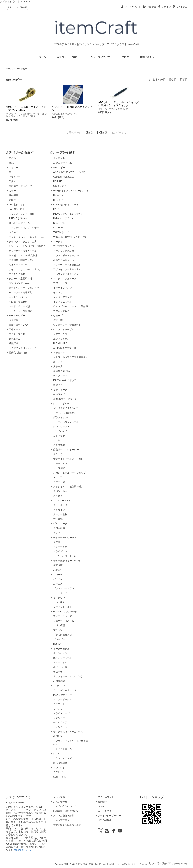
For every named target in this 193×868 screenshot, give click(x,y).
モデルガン (59, 772)
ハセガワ (58, 570)
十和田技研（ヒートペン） (67, 561)
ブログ (125, 57)
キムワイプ (59, 394)
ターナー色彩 (60, 514)
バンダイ (58, 579)
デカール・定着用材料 (20, 279)
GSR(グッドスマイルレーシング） (71, 191)
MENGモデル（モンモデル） (68, 214)
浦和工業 (58, 320)
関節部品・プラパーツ (20, 186)
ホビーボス (59, 672)
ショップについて (101, 57)
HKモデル (58, 195)
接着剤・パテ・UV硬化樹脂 (23, 255)
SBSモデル (59, 223)
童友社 (57, 542)
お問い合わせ (147, 57)
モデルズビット (61, 727)
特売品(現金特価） (19, 353)
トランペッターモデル (65, 556)
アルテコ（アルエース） (66, 279)
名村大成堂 (59, 681)
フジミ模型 (59, 625)
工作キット (15, 330)
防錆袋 (12, 200)
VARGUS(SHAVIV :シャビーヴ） (70, 237)
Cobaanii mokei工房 (64, 177)
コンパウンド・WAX (20, 283)
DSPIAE (58, 181)
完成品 (12, 158)
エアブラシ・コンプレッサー (24, 228)
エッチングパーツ (18, 297)
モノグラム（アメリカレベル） (69, 732)
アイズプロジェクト (64, 246)
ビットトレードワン (64, 588)
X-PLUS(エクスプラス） (66, 348)
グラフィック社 (61, 417)
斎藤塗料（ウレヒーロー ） (67, 450)
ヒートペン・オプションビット (25, 288)
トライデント (60, 551)
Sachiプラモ (60, 777)
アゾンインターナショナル (67, 269)
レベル (57, 754)
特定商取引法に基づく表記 (67, 825)
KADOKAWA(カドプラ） (66, 380)
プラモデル (15, 232)
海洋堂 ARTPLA (62, 371)
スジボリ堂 (59, 482)
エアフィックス (61, 339)
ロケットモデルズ (63, 758)
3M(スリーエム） (62, 501)
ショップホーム (61, 797)
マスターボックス (63, 699)
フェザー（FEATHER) (65, 621)
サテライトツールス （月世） (69, 459)
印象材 (12, 181)
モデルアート (60, 718)
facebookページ (23, 850)
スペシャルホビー (63, 491)
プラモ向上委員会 (63, 635)
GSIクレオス (60, 186)
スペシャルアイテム (19, 223)
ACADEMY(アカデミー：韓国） (70, 172)
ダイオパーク (60, 524)
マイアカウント (133, 7)
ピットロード (60, 593)
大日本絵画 (59, 528)
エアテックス (60, 334)
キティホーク (60, 390)
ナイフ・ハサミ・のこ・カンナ (25, 269)
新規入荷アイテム (63, 163)
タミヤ (57, 533)
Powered (164, 864)
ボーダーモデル (61, 649)
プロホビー (59, 639)
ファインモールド (63, 607)
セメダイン (59, 510)
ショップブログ (61, 820)
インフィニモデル (63, 302)
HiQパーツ (59, 200)
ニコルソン (59, 686)
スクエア (58, 477)
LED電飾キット (17, 205)
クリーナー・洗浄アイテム (23, 251)
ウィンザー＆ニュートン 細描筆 (71, 306)
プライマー (15, 177)
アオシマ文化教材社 (64, 251)
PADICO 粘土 (17, 209)
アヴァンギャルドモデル (66, 255)
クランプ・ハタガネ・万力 (23, 242)
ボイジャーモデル (63, 658)
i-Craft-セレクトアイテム (66, 205)
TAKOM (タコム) (62, 232)
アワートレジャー (63, 283)
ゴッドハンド (60, 431)
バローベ (58, 575)
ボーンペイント (61, 653)
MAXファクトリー (63, 695)
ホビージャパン (61, 662)
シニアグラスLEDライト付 (23, 348)
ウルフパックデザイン (65, 330)
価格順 (172, 80)
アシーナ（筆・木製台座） (67, 265)
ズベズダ (58, 496)
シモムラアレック (63, 463)
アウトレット (60, 768)
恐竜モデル (15, 339)
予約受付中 (59, 158)
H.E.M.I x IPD (60, 343)
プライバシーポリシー (109, 816)
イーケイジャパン (63, 288)
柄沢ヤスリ (59, 385)
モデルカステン (61, 722)
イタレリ (58, 292)
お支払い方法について (65, 806)
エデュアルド (60, 353)
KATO (56, 209)
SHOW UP (59, 228)
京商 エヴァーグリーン (65, 399)
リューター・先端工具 (20, 292)
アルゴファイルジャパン (66, 274)
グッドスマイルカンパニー (67, 408)
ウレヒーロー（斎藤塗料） (67, 325)
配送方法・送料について (66, 811)
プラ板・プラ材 (17, 334)
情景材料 (14, 320)
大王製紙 (58, 519)
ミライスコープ (61, 713)
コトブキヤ (59, 436)
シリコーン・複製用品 (20, 311)
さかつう (58, 454)
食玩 (11, 163)
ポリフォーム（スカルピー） (68, 676)
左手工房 (58, 584)
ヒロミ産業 (59, 602)
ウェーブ (58, 316)
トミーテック (60, 547)
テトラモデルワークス (65, 538)
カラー (12, 191)
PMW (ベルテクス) (63, 218)
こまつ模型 (59, 445)
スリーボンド (60, 505)
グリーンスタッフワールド (67, 422)
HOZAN (57, 644)
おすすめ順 (159, 80)
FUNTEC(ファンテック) (66, 612)
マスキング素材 (17, 274)
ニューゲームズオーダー (66, 690)
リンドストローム (63, 749)
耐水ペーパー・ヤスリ (20, 265)
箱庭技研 (58, 565)
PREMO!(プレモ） (18, 218)
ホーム (42, 57)
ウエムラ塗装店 (61, 311)
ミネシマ (58, 709)
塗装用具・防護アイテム (22, 260)
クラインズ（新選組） (65, 413)
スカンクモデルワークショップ (69, 473)
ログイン (166, 7)
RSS (100, 820)
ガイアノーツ (60, 376)
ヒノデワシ (59, 598)
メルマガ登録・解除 (64, 816)
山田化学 (58, 736)
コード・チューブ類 (19, 306)
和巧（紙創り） (61, 763)
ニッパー (14, 168)
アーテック (59, 242)
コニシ (57, 440)
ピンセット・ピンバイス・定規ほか (27, 246)
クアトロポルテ (61, 404)
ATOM (108, 820)
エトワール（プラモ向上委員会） (71, 357)
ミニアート (59, 704)
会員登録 (151, 7)
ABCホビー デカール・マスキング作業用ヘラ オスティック (119, 104)
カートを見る (105, 811)
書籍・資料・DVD (18, 325)
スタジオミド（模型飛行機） (68, 487)
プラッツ (58, 630)
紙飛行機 (14, 343)
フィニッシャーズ (63, 616)
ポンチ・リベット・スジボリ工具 (26, 237)
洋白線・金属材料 (18, 302)
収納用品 (14, 195)
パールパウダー (17, 316)
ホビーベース (60, 667)
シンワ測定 (59, 468)
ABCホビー (22, 69)
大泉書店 (58, 367)
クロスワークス (61, 426)
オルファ (58, 362)
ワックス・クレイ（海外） (23, 214)
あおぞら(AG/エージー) (65, 260)
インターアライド (63, 297)
